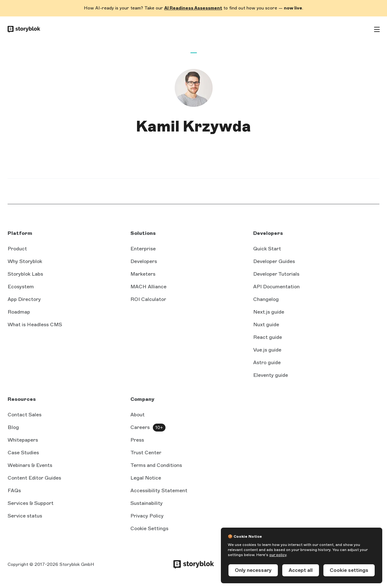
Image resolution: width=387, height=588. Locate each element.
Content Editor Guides (34, 478)
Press (137, 440)
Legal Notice (146, 478)
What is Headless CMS (35, 325)
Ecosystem (21, 287)
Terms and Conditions (156, 465)
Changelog (266, 299)
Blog (13, 427)
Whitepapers (23, 440)
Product (17, 249)
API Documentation (276, 287)
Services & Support (31, 503)
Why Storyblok (25, 261)
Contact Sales (25, 415)
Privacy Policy (147, 516)
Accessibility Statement (159, 490)
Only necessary (253, 570)
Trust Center (146, 453)
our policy (278, 555)
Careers (140, 427)
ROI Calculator (148, 299)
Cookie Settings (149, 528)
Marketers (143, 274)
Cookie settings (349, 570)
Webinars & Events (30, 465)
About (137, 415)
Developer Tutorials (276, 274)
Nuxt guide (266, 325)
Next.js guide (269, 312)
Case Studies (23, 453)
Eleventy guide (271, 375)
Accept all (301, 570)
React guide (268, 337)
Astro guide (267, 362)
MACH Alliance (148, 287)
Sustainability (147, 503)
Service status (25, 516)
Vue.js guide (267, 350)
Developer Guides (274, 261)
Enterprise (143, 249)
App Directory (24, 299)
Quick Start (267, 249)
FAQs (14, 490)
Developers (144, 261)
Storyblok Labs (25, 274)
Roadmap (19, 312)
